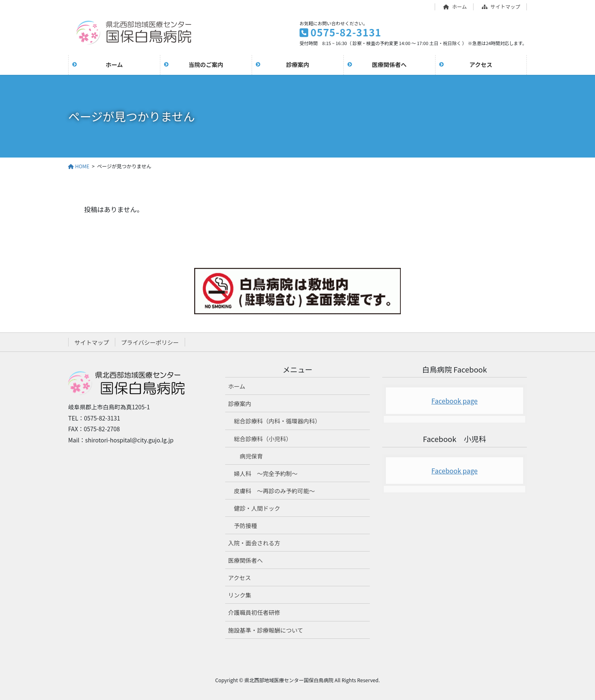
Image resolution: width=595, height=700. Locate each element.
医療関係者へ (245, 560)
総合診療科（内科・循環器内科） (277, 421)
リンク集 (240, 595)
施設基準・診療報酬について (266, 630)
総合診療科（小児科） (263, 439)
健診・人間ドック (257, 508)
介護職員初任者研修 (254, 612)
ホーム (455, 7)
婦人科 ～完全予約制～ (266, 473)
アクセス (239, 578)
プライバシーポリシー (150, 342)
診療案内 (240, 404)
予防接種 (245, 526)
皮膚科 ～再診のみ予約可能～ (274, 491)
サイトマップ (501, 7)
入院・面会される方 (254, 543)
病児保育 (251, 456)
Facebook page (455, 401)
